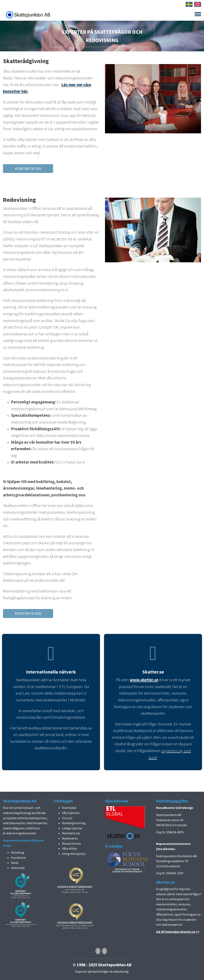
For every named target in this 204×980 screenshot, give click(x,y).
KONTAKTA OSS (28, 168)
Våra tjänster (71, 813)
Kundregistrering (74, 823)
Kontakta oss (71, 833)
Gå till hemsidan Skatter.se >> (178, 932)
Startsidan (69, 808)
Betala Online (71, 843)
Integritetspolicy (74, 854)
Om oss (67, 818)
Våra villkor (70, 848)
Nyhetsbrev (70, 838)
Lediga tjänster (72, 828)
